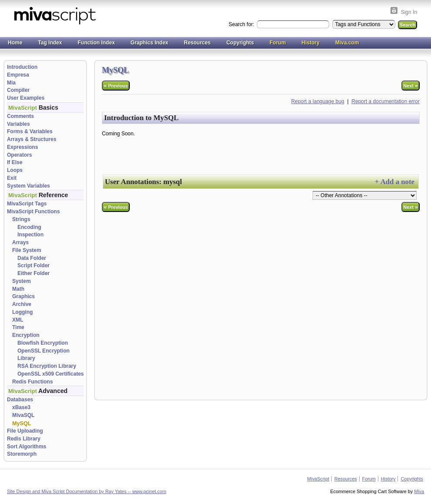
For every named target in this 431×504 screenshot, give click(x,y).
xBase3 (21, 407)
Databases (20, 400)
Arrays (20, 242)
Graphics (24, 296)
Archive (22, 304)
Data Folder (32, 258)
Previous (116, 86)
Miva (419, 491)
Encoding (29, 227)
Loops (15, 170)
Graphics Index (150, 43)
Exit (12, 178)
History (311, 43)
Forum (278, 43)
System (22, 281)
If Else (15, 162)
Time (18, 327)
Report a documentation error (386, 101)
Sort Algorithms (27, 447)
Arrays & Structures (32, 139)
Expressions (22, 147)
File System (27, 250)
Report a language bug (318, 101)
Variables (19, 124)
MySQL (22, 423)
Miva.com (347, 43)
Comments (20, 116)
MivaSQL (23, 415)
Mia (11, 83)
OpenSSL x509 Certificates (51, 374)
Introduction (22, 67)
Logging (22, 312)
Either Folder (34, 273)
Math (18, 289)
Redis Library (24, 439)
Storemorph (22, 454)
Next (411, 86)
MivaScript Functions (33, 212)
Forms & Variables (30, 131)
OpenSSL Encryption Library (44, 355)
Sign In (409, 12)
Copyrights (240, 43)
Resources (197, 43)
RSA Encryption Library (47, 366)
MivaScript (318, 479)
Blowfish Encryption (43, 343)
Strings (21, 219)
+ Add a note (395, 182)
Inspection (30, 235)
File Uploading (25, 431)
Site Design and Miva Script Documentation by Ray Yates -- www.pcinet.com (87, 491)
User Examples (26, 98)
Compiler (18, 90)
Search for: (242, 24)
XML (18, 320)
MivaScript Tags (27, 204)
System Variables (29, 186)
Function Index (96, 43)
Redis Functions (32, 382)
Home (15, 43)
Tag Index (50, 43)
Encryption (26, 335)
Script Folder (34, 265)
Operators (19, 155)
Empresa (18, 75)
